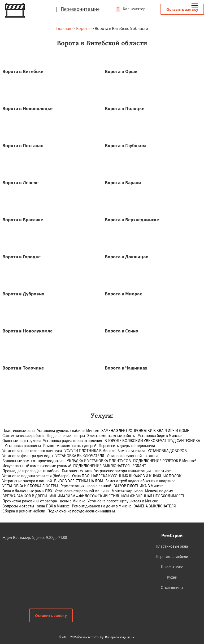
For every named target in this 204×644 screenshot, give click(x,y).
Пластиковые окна (172, 546)
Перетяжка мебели (172, 557)
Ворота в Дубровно (23, 294)
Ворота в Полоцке (125, 108)
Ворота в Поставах (23, 145)
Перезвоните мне (80, 9)
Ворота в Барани (123, 183)
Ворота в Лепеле (20, 183)
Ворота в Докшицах (126, 257)
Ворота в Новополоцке (27, 108)
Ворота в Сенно (121, 331)
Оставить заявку (182, 9)
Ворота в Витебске (23, 71)
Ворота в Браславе (23, 220)
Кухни (172, 577)
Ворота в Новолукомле (27, 331)
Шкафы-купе (172, 567)
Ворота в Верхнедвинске (132, 220)
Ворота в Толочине (23, 368)
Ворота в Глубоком (125, 145)
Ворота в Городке (21, 257)
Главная (64, 28)
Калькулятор (130, 9)
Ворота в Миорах (123, 294)
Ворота (83, 28)
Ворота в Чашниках (126, 368)
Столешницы (172, 587)
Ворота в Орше (121, 71)
